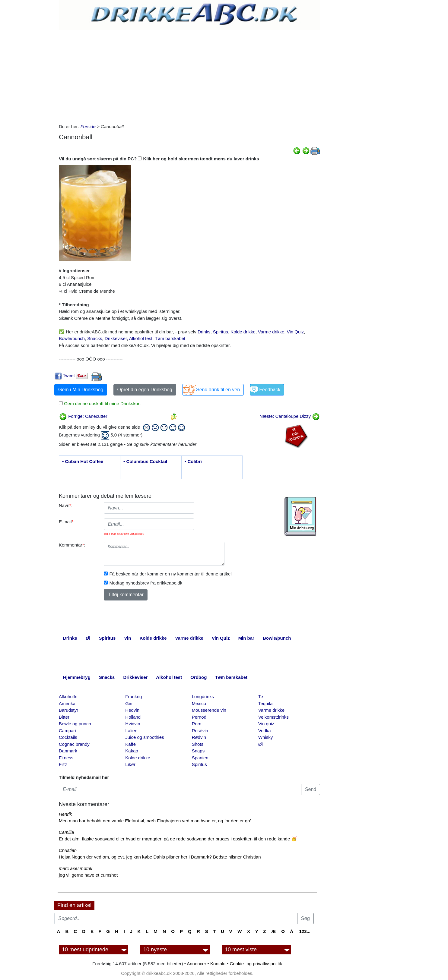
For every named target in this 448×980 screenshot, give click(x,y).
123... (305, 931)
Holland (133, 717)
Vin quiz (266, 724)
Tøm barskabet (170, 338)
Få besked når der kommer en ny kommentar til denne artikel (170, 574)
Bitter (64, 717)
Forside (88, 126)
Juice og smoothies (145, 737)
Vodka (265, 731)
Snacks (95, 338)
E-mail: (67, 522)
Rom (197, 724)
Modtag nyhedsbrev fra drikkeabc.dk (146, 583)
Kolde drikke (243, 332)
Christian (68, 850)
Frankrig (133, 696)
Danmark (68, 751)
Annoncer (196, 964)
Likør (130, 764)
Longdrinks (203, 696)
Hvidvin (133, 724)
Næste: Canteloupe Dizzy (290, 416)
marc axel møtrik (76, 868)
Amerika (67, 703)
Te (261, 696)
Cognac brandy (74, 744)
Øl (261, 744)
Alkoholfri (68, 696)
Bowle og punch (75, 724)
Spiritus (221, 332)
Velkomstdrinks (273, 717)
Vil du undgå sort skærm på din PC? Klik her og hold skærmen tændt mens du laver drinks (159, 159)
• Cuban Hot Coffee (83, 461)
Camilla (66, 832)
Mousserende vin (209, 710)
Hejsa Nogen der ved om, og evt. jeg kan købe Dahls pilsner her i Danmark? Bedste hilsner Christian (160, 857)
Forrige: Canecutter (83, 416)
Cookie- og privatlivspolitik (256, 964)
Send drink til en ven (218, 390)
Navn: (66, 505)
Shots (198, 744)
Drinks (204, 332)
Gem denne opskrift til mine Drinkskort (102, 403)
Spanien (200, 758)
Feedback (270, 390)
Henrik (65, 814)
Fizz (63, 764)
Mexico (199, 703)
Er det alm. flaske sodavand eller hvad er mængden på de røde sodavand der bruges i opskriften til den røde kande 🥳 (178, 839)
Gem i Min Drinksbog (81, 390)
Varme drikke (271, 332)
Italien (131, 731)
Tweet (69, 375)
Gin (129, 703)
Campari (67, 731)
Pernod (199, 717)
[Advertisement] (189, 75)
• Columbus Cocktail (145, 461)
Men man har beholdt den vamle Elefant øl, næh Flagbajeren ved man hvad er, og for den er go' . (156, 821)
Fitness (66, 758)
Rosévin (200, 731)
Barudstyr (68, 710)
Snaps (198, 751)
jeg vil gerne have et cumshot (88, 875)
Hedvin (132, 710)
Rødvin (199, 737)
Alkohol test (141, 338)
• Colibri (193, 461)
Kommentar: (72, 545)
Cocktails (68, 737)
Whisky (265, 737)
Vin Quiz (295, 332)
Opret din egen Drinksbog (145, 390)
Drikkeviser (116, 338)
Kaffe (130, 744)
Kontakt (218, 964)
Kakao (132, 751)
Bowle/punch (72, 338)
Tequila (265, 703)
